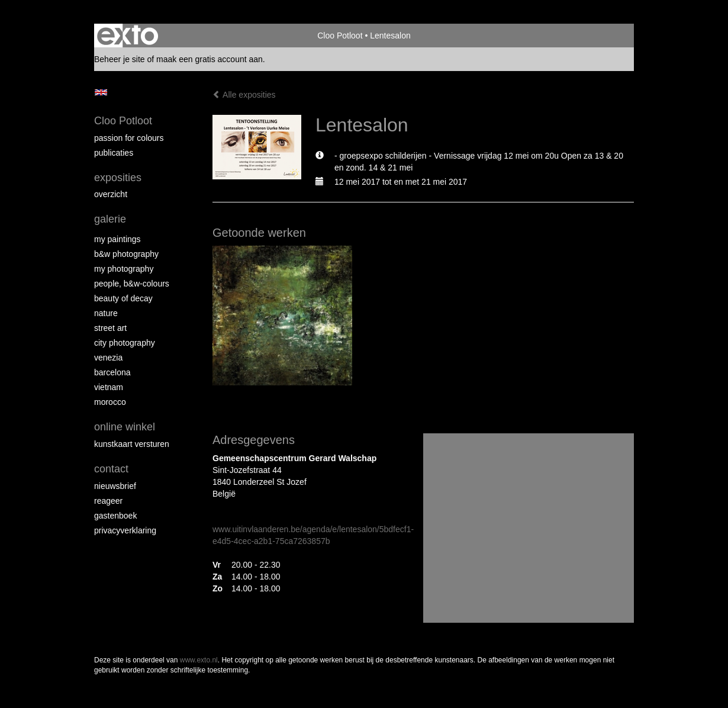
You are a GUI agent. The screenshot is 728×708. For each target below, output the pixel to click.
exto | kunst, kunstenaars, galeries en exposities (128, 36)
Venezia (108, 358)
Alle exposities (244, 95)
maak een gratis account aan (210, 59)
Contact (111, 469)
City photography (125, 343)
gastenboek (115, 516)
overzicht (111, 194)
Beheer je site (120, 59)
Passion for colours (129, 138)
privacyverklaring (125, 530)
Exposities (118, 178)
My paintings (117, 239)
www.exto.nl (199, 660)
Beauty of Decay (123, 298)
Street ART (110, 328)
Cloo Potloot (340, 36)
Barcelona (112, 372)
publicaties (114, 153)
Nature (106, 313)
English (101, 92)
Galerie (110, 219)
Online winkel (125, 427)
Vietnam (109, 387)
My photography (124, 269)
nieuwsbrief (115, 486)
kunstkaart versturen (132, 444)
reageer (108, 501)
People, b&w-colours (132, 284)
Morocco (110, 402)
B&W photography (126, 254)
